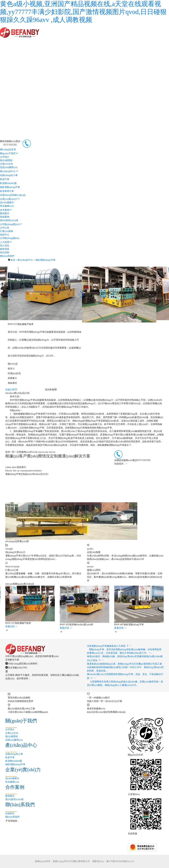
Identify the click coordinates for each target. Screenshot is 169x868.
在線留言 (10, 813)
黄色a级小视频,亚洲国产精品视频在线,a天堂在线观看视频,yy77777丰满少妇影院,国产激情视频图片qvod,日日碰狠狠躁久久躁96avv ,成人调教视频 (83, 12)
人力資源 (6, 242)
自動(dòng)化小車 (9, 175)
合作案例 (6, 210)
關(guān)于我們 (9, 153)
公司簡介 (5, 157)
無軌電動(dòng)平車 (10, 187)
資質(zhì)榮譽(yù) (9, 167)
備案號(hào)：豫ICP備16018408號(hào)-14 (113, 861)
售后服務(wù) (7, 206)
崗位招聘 (5, 253)
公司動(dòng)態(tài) (11, 224)
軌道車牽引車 (7, 191)
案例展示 (5, 213)
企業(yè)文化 (7, 164)
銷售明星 (5, 249)
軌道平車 (5, 179)
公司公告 (5, 228)
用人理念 (5, 246)
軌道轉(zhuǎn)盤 (8, 183)
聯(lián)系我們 (7, 256)
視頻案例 (5, 217)
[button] (81, 295)
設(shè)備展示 (7, 203)
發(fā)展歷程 (6, 160)
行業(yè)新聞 (7, 231)
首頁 (13, 260)
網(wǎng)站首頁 (8, 150)
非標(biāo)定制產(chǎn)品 (13, 195)
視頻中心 (5, 235)
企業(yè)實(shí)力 (10, 199)
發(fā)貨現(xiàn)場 (9, 220)
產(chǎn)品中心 (9, 171)
